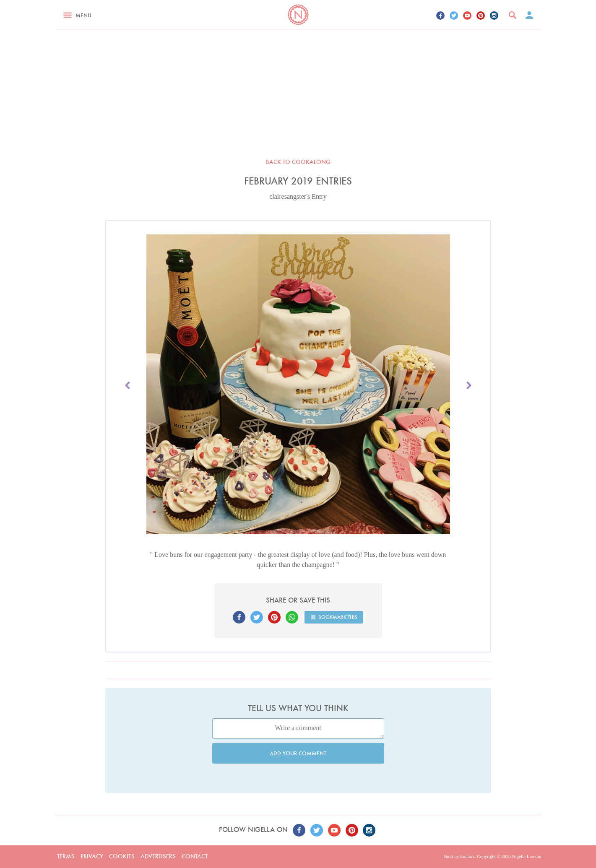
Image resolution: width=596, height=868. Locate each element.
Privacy (92, 856)
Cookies (122, 856)
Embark (467, 856)
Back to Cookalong (298, 162)
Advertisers (158, 856)
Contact (195, 856)
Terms (66, 856)
